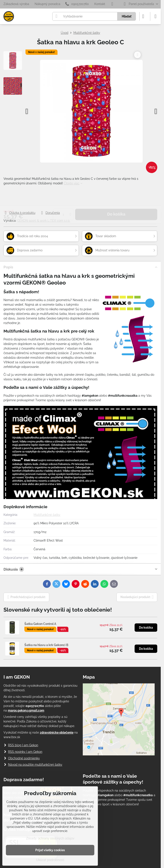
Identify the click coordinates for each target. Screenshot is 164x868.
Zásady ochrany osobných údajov (50, 838)
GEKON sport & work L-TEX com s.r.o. (44, 221)
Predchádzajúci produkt (26, 597)
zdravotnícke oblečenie (57, 732)
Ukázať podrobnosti (50, 860)
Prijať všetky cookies (50, 850)
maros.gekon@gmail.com (26, 710)
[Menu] (156, 16)
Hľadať (127, 16)
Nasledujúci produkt (137, 597)
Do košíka (116, 198)
